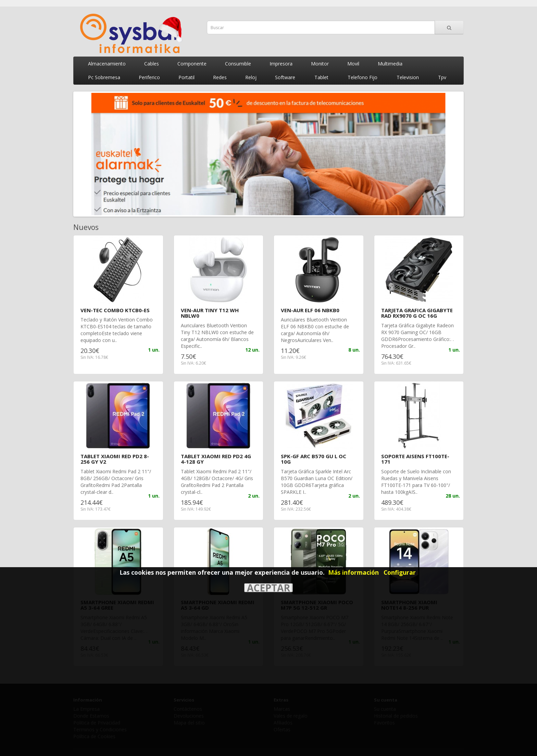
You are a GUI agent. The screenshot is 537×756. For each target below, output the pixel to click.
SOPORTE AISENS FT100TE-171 (415, 459)
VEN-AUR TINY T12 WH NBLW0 (210, 313)
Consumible (238, 64)
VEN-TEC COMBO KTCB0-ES (115, 310)
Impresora (281, 64)
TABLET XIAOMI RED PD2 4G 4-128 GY (216, 459)
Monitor (320, 64)
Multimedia (390, 64)
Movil (353, 64)
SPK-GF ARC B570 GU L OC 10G (314, 459)
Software (285, 77)
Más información (353, 572)
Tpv (442, 77)
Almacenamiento (107, 64)
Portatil (186, 77)
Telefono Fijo (363, 77)
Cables (152, 64)
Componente (192, 64)
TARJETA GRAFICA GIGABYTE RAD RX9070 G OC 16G (417, 313)
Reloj (251, 77)
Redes (220, 77)
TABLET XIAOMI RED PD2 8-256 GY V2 (115, 459)
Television (408, 77)
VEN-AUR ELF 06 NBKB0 (310, 310)
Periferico (149, 77)
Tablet (321, 77)
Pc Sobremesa (104, 77)
